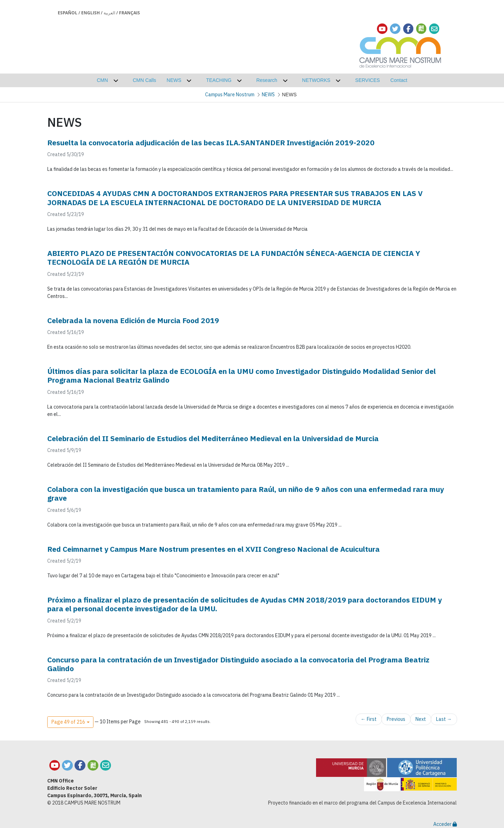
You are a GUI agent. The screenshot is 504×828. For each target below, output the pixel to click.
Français (129, 13)
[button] (70, 722)
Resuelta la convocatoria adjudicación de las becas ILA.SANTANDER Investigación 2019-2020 (211, 142)
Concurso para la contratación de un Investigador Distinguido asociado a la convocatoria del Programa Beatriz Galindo (238, 664)
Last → (444, 719)
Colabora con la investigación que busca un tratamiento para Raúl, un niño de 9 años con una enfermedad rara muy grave (246, 493)
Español (68, 13)
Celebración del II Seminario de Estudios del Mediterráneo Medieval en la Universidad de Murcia (213, 438)
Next (421, 719)
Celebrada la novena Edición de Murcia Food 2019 (133, 320)
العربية (109, 13)
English (90, 13)
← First (369, 719)
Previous (396, 719)
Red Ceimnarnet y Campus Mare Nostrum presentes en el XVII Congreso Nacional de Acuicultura (213, 549)
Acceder (445, 824)
